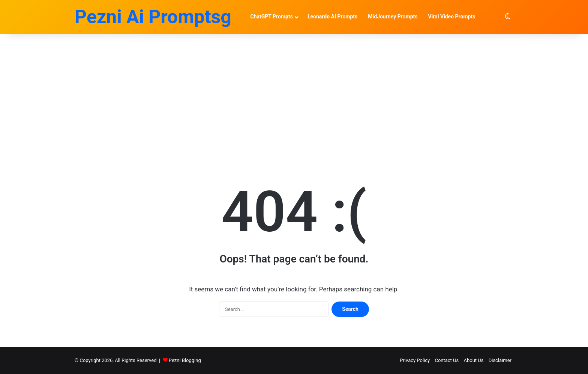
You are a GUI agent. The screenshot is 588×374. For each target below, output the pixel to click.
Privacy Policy (415, 360)
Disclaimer (500, 360)
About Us (473, 360)
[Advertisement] (294, 98)
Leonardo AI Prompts (332, 17)
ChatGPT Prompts (272, 17)
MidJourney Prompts (393, 17)
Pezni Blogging (185, 360)
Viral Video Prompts (451, 17)
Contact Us (447, 360)
